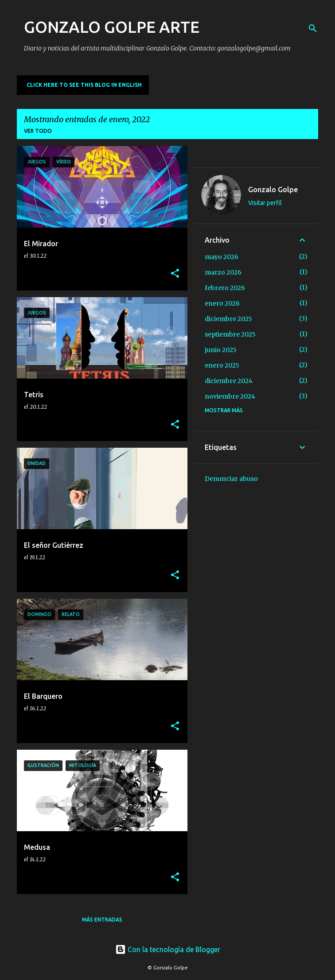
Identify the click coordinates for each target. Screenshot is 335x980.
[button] (175, 274)
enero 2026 (222, 303)
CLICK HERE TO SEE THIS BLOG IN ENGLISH (84, 85)
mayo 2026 (222, 257)
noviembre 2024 (230, 396)
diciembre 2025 (228, 319)
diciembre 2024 (229, 381)
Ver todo (38, 131)
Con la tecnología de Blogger (168, 949)
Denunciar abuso (231, 479)
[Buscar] (313, 28)
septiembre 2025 (230, 334)
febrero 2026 (225, 288)
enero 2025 (222, 365)
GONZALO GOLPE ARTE (112, 27)
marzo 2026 (223, 272)
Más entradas (102, 920)
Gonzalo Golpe (273, 190)
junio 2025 (221, 350)
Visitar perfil (265, 203)
